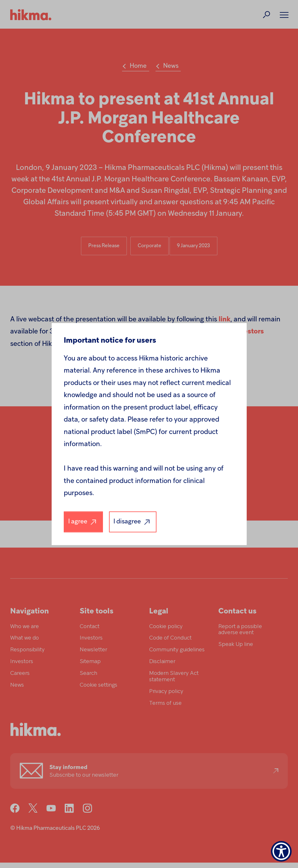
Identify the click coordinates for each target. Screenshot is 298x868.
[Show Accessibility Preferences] (281, 851)
